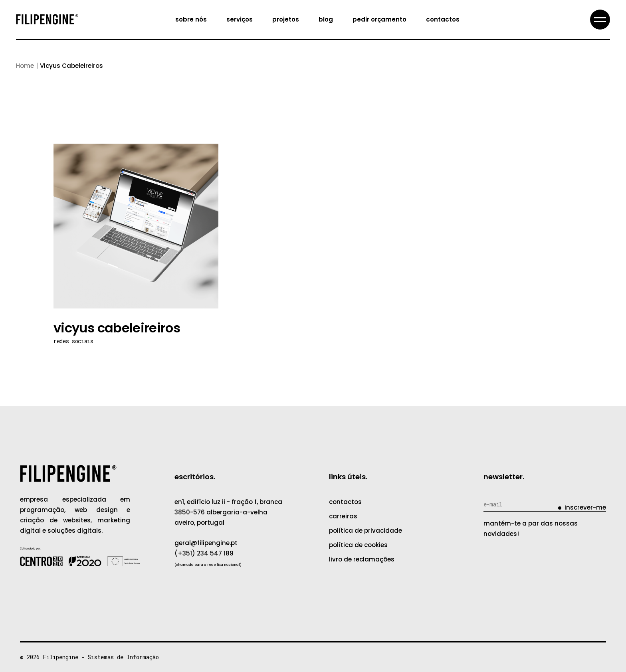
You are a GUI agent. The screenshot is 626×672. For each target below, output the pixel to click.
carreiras (343, 516)
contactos (345, 502)
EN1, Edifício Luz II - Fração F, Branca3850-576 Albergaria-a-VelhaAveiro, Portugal (228, 512)
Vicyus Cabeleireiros (117, 328)
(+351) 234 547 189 (204, 553)
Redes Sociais (73, 341)
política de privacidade (365, 531)
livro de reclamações (362, 559)
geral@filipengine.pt (206, 543)
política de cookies (358, 545)
